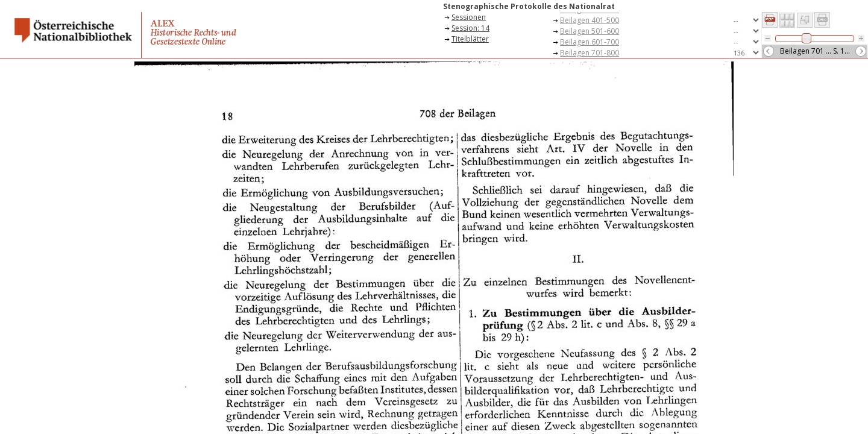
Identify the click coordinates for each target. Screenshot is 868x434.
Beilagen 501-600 (590, 31)
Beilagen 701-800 (590, 53)
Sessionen (469, 17)
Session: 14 (470, 28)
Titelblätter (470, 39)
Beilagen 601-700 (590, 42)
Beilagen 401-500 (590, 20)
